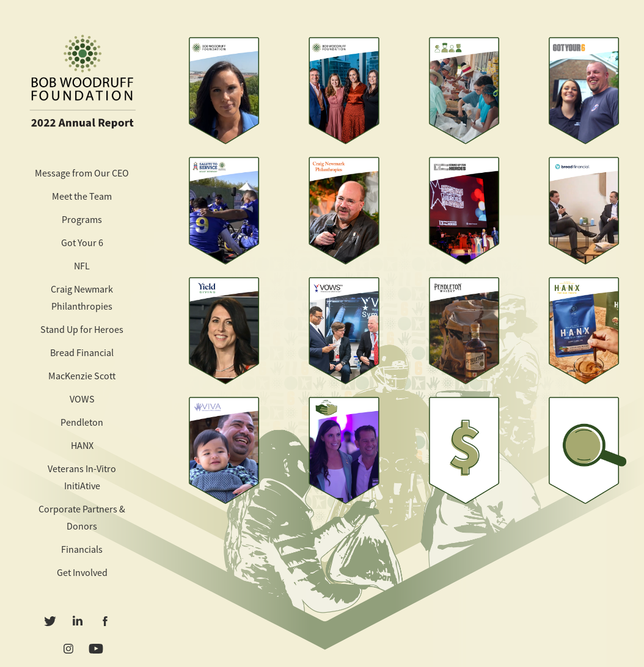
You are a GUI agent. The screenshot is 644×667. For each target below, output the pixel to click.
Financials (82, 550)
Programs (82, 220)
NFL (82, 266)
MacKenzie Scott (82, 376)
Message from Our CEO (82, 173)
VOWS (82, 399)
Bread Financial (82, 353)
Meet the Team (82, 197)
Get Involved (82, 573)
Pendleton (82, 423)
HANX (82, 446)
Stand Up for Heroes (82, 330)
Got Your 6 (82, 243)
